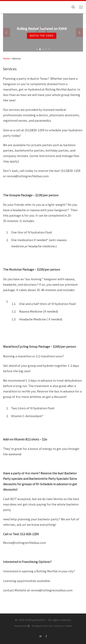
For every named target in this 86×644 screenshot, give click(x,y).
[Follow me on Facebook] (46, 636)
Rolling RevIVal (35, 620)
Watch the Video (40, 36)
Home (6, 59)
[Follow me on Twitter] (40, 636)
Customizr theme (62, 626)
